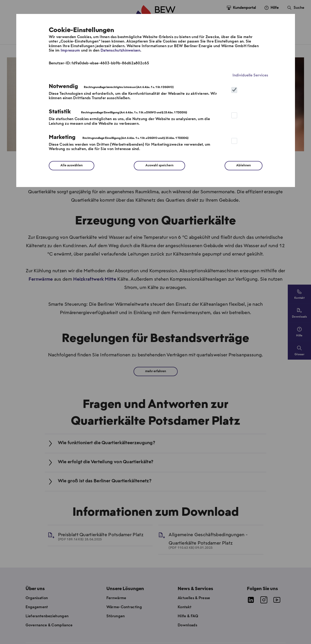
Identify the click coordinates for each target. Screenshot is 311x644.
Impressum (70, 51)
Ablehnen (244, 166)
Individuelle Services (250, 75)
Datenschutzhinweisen (120, 51)
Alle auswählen (72, 166)
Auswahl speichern (159, 166)
